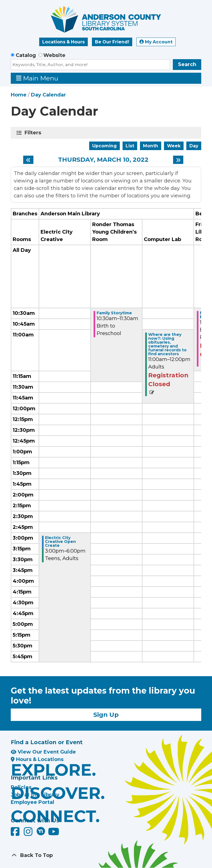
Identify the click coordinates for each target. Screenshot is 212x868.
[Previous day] (28, 160)
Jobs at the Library (35, 795)
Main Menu (37, 78)
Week (174, 146)
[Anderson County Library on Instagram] (29, 834)
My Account (156, 42)
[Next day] (178, 160)
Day (194, 146)
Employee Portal (32, 802)
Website (54, 55)
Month (151, 146)
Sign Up (106, 715)
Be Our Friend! (112, 42)
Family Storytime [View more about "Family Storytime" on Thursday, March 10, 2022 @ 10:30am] (114, 313)
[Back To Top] (106, 855)
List (130, 146)
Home (19, 95)
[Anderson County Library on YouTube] (54, 834)
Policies (21, 787)
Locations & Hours (63, 42)
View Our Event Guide (43, 752)
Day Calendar (48, 95)
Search (187, 64)
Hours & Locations (37, 759)
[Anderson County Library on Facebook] (16, 834)
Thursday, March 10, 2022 (103, 160)
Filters (34, 133)
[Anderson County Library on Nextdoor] (41, 831)
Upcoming (104, 146)
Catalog (26, 55)
